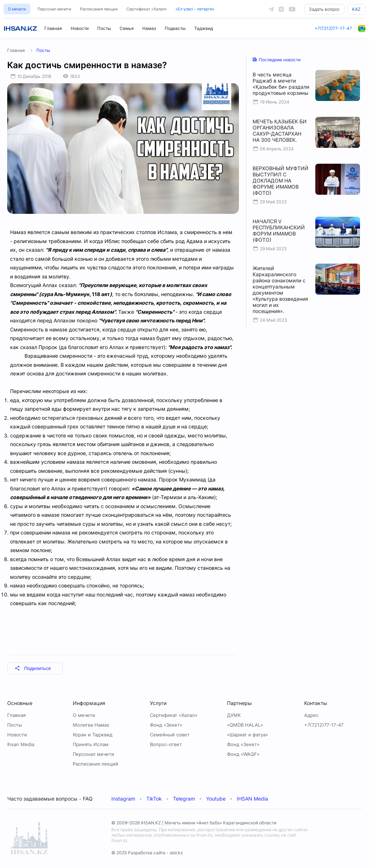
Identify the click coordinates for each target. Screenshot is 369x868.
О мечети (17, 9)
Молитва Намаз (91, 725)
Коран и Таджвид (93, 735)
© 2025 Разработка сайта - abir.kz (147, 853)
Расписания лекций (95, 764)
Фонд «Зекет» (166, 725)
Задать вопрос (324, 9)
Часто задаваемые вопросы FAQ (50, 799)
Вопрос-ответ (166, 744)
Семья (127, 28)
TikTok (154, 799)
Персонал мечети (54, 9)
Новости (80, 28)
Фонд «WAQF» (243, 754)
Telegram (184, 799)
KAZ (356, 9)
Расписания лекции (99, 9)
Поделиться (33, 668)
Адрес (311, 715)
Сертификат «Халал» (147, 9)
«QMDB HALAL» (245, 725)
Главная (53, 28)
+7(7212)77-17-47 (333, 28)
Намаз (149, 28)
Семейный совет (170, 735)
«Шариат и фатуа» (248, 735)
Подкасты (175, 28)
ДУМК (234, 715)
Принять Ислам (91, 744)
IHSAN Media (252, 799)
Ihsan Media (21, 744)
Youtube (216, 799)
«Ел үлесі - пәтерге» (195, 9)
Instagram (123, 799)
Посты (104, 28)
